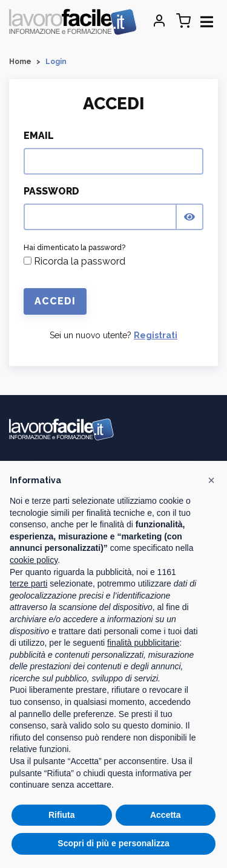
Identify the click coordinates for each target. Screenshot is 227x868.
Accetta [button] (166, 815)
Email (39, 136)
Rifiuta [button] (62, 815)
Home (20, 62)
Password (51, 191)
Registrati (156, 335)
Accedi (55, 301)
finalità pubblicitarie (143, 643)
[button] (211, 480)
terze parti (28, 583)
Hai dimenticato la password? (74, 248)
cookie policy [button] (34, 560)
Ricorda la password (74, 261)
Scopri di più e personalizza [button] (113, 843)
